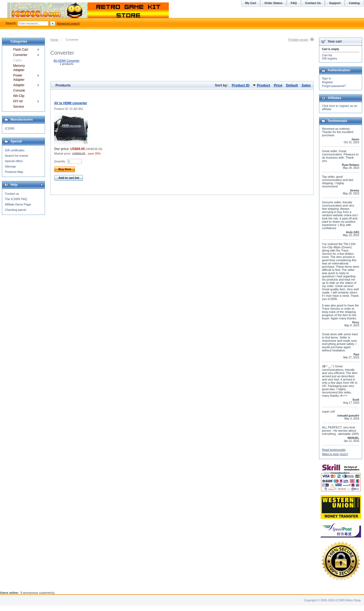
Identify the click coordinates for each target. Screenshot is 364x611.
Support (335, 3)
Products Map (14, 172)
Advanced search (68, 23)
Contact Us (313, 3)
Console (19, 90)
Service (19, 107)
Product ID (241, 85)
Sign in (327, 78)
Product (263, 85)
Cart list (327, 55)
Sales (306, 85)
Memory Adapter (19, 68)
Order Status (273, 3)
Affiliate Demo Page (18, 204)
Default (292, 85)
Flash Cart (21, 50)
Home (54, 40)
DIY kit (18, 101)
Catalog (354, 3)
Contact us (12, 194)
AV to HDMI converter (71, 103)
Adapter (19, 85)
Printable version (298, 40)
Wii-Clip (19, 96)
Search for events (16, 156)
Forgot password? (334, 86)
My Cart (251, 3)
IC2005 (10, 128)
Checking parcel (15, 210)
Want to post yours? (335, 454)
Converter (20, 55)
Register (328, 82)
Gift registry (330, 58)
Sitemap (10, 166)
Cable (17, 60)
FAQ (294, 3)
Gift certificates (15, 150)
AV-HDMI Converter (66, 61)
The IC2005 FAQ (16, 199)
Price (278, 85)
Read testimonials (334, 450)
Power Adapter (19, 78)
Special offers (14, 161)
